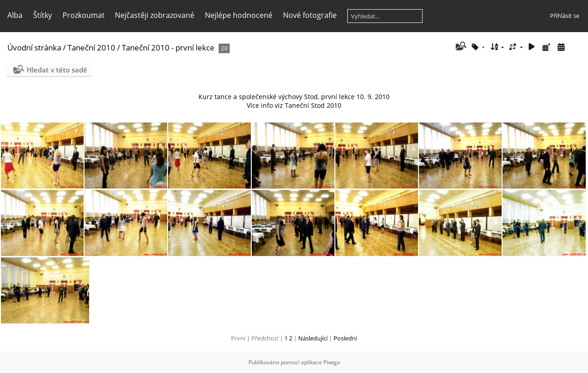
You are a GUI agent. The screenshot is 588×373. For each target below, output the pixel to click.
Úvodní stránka (34, 47)
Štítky (42, 15)
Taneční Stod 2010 (313, 105)
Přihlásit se (565, 16)
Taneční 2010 (91, 47)
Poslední (345, 338)
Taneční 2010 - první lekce (168, 47)
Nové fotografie (310, 15)
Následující (313, 338)
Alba (15, 15)
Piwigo (332, 362)
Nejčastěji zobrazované (155, 15)
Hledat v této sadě (57, 70)
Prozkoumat (84, 15)
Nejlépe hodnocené (239, 15)
